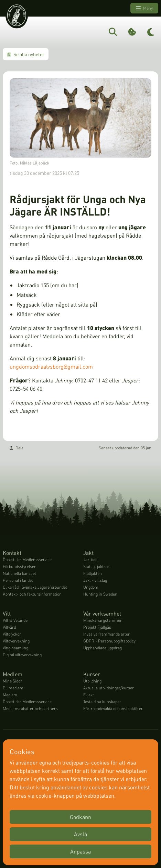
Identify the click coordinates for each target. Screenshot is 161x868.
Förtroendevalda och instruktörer (113, 709)
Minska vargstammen (103, 620)
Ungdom (91, 587)
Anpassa (80, 851)
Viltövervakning (16, 641)
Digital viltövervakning (22, 655)
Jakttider (91, 560)
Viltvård (9, 627)
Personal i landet (18, 580)
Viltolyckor (12, 634)
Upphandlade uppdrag (103, 648)
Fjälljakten (93, 573)
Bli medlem (13, 688)
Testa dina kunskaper (102, 702)
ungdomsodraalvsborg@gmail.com (52, 366)
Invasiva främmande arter (106, 634)
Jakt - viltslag (95, 580)
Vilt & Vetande (15, 620)
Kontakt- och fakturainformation (32, 594)
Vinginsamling (15, 648)
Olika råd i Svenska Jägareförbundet (35, 587)
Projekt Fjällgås (97, 627)
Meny (144, 8)
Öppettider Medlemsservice (27, 560)
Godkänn (80, 817)
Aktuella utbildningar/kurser (109, 688)
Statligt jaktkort (97, 566)
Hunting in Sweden (100, 594)
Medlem (10, 695)
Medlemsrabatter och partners (30, 709)
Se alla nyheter (26, 54)
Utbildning (92, 681)
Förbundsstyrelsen (20, 566)
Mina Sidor (12, 681)
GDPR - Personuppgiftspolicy (109, 641)
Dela (17, 448)
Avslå (80, 834)
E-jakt (89, 695)
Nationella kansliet (19, 573)
